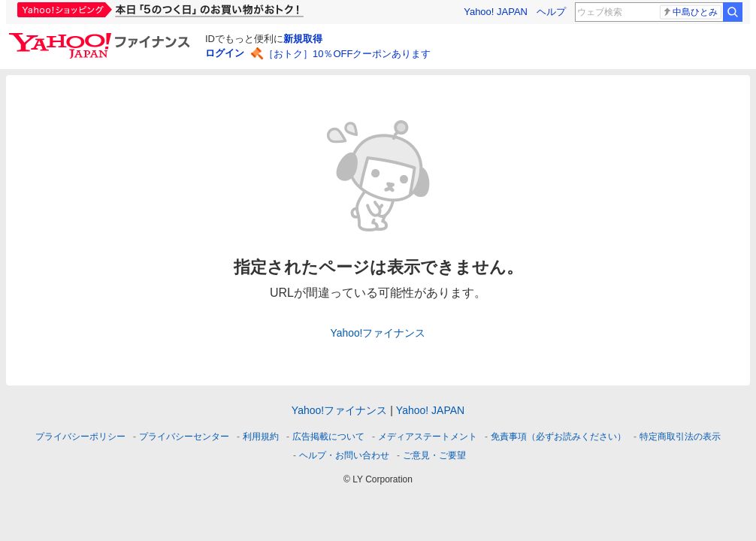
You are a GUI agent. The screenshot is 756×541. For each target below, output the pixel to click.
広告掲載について (328, 437)
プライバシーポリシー (80, 437)
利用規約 (261, 437)
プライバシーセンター (184, 437)
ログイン (225, 53)
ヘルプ (551, 12)
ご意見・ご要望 (434, 455)
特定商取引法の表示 (680, 437)
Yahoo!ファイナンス (378, 333)
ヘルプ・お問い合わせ (344, 455)
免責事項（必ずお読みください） (558, 437)
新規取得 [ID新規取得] (303, 39)
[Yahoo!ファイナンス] (102, 37)
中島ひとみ (690, 12)
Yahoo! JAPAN (496, 12)
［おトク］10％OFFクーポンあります (347, 54)
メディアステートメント (428, 437)
